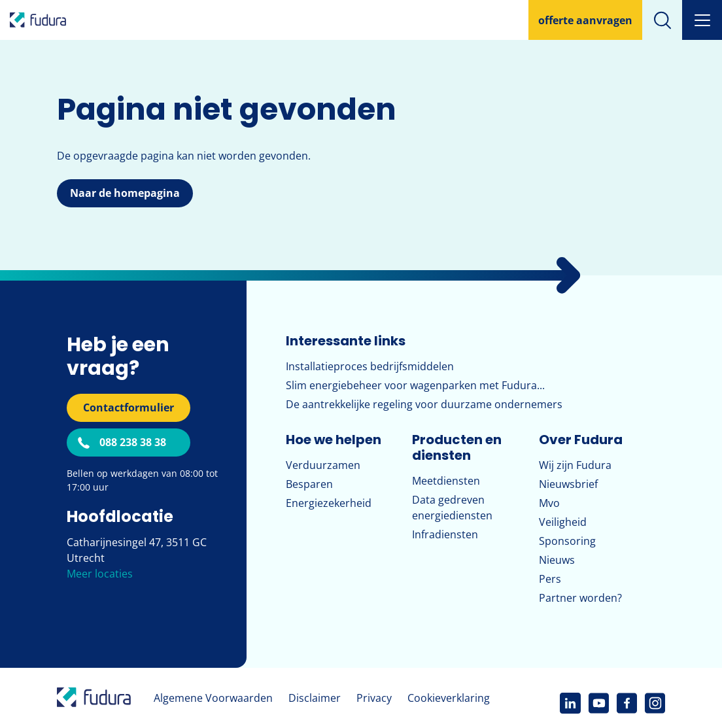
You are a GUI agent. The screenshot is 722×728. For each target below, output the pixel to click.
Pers (550, 579)
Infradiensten (445, 534)
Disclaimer (315, 698)
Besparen (309, 484)
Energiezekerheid (329, 503)
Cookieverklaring (449, 698)
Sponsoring (567, 541)
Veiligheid (563, 522)
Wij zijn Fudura (575, 465)
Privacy (374, 698)
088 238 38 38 (133, 442)
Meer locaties (100, 574)
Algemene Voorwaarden (213, 698)
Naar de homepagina (125, 193)
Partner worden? (580, 598)
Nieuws (557, 560)
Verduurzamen (323, 465)
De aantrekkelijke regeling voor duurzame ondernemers (424, 404)
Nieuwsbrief (568, 484)
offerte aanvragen (585, 20)
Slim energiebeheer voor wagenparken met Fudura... (415, 385)
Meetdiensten (446, 481)
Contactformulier (129, 407)
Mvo (549, 503)
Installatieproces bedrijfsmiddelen (370, 366)
